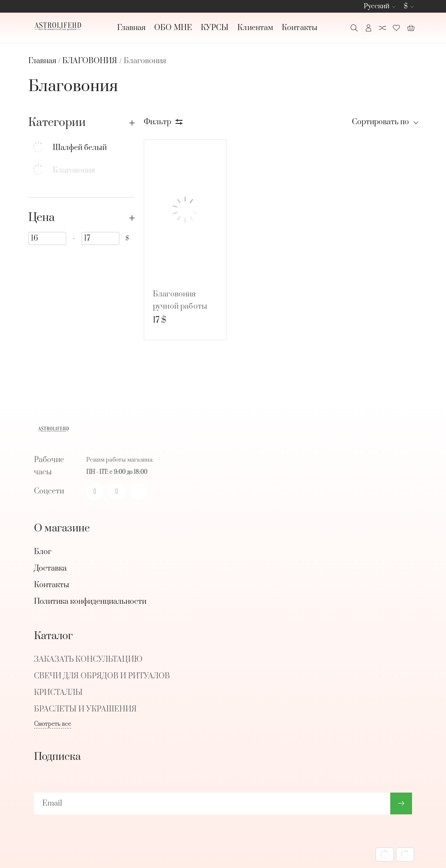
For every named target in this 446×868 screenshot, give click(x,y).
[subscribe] (212, 803)
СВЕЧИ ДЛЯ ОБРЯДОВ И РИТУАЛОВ (102, 676)
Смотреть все (52, 724)
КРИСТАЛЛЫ (58, 693)
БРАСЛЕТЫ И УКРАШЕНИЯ (85, 709)
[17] (100, 238)
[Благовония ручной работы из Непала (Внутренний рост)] (185, 210)
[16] (47, 238)
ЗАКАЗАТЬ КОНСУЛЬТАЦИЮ (88, 660)
